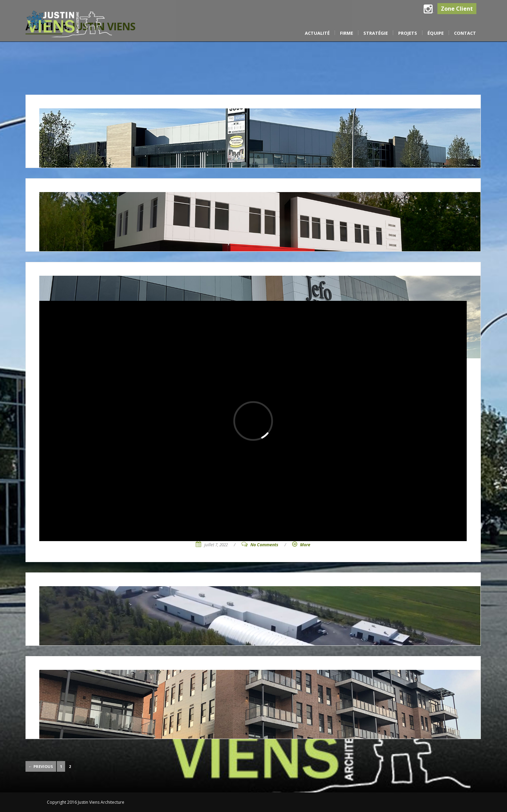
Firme (346, 33)
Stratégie (376, 33)
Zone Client (457, 9)
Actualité (317, 33)
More (305, 545)
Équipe (436, 33)
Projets (408, 33)
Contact (465, 33)
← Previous (41, 766)
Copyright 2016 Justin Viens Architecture (86, 802)
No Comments (264, 545)
